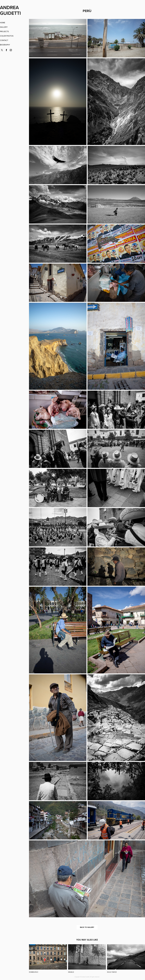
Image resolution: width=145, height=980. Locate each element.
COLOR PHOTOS (7, 36)
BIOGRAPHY (5, 45)
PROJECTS (4, 31)
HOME (3, 23)
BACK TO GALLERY (87, 927)
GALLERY (4, 27)
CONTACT (4, 40)
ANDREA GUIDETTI (10, 10)
